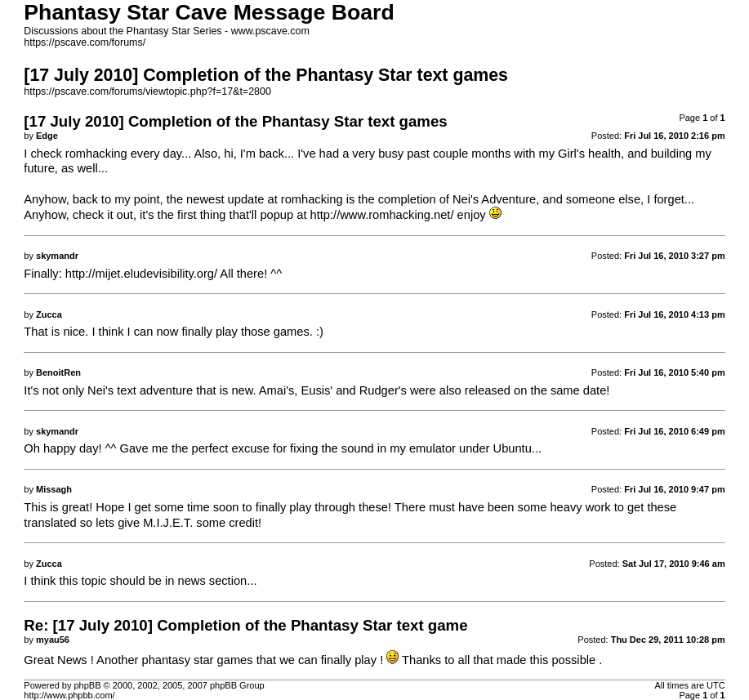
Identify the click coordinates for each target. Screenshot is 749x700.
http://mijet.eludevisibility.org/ (141, 274)
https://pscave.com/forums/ (85, 42)
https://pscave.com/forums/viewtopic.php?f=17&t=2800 (147, 91)
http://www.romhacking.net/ (382, 215)
